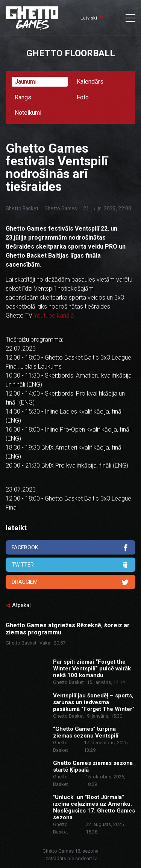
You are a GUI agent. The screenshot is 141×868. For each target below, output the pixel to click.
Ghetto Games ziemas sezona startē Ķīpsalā (93, 766)
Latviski (89, 18)
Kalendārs (90, 82)
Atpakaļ (21, 605)
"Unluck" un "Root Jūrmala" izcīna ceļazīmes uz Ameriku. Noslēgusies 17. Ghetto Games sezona (94, 807)
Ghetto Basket (22, 208)
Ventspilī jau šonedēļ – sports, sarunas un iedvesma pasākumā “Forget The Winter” (94, 702)
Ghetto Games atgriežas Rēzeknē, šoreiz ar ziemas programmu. (68, 629)
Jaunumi (26, 82)
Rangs (23, 97)
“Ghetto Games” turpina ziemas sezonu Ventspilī (86, 732)
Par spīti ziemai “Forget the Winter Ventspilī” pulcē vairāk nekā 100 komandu (92, 669)
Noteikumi (28, 113)
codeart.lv (86, 858)
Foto (83, 97)
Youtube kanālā (54, 316)
